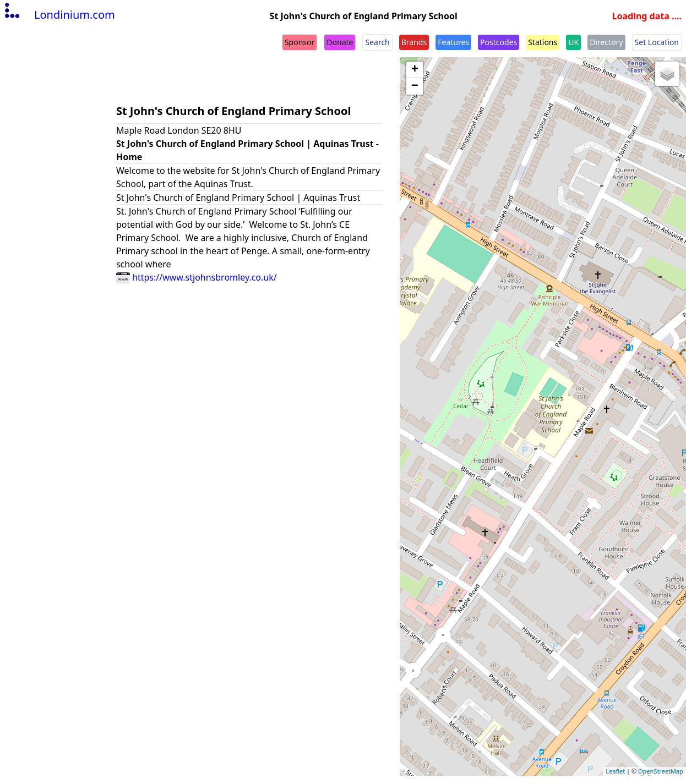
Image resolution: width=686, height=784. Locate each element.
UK (573, 42)
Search (377, 42)
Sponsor (300, 42)
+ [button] (415, 70)
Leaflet (615, 771)
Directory (606, 42)
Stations (543, 42)
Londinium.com (59, 15)
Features (453, 42)
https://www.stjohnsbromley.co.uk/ (197, 277)
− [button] (415, 86)
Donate (340, 42)
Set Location (657, 42)
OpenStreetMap (661, 771)
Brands (414, 42)
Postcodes (499, 42)
